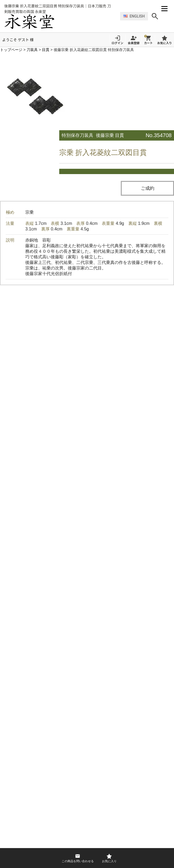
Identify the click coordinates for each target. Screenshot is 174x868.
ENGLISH (134, 14)
